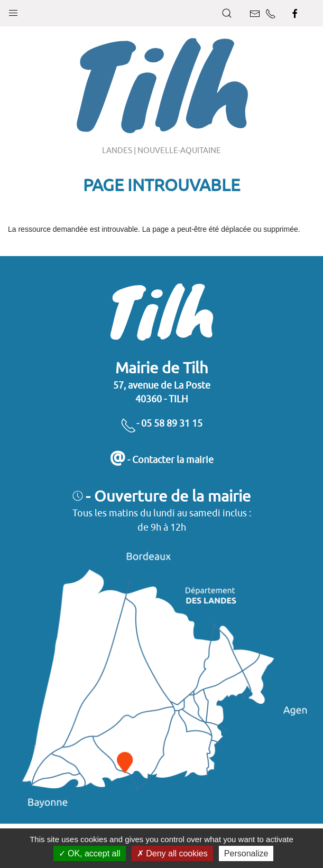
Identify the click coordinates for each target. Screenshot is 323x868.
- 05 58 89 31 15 (162, 423)
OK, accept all (90, 853)
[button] (13, 11)
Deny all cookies (172, 853)
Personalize (246, 853)
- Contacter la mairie (162, 460)
